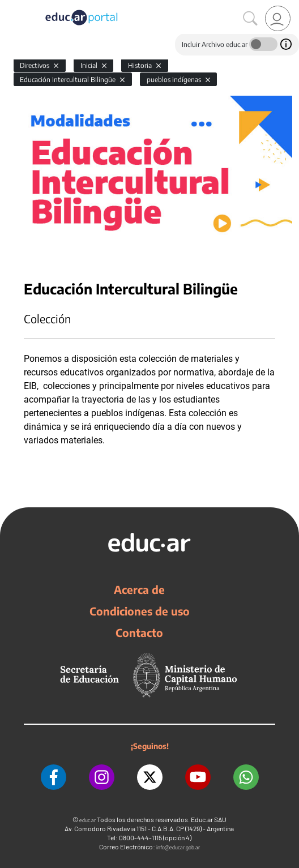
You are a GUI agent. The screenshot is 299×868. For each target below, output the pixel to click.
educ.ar (87, 820)
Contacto (139, 632)
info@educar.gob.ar (178, 847)
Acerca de (139, 589)
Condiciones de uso (140, 611)
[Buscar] (250, 19)
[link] (278, 18)
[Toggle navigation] (10, 6)
